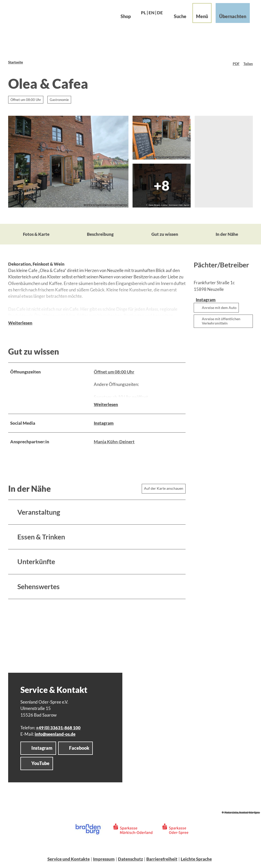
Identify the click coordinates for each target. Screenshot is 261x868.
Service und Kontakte (69, 861)
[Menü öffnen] (197, 18)
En (146, 18)
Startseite (16, 62)
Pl (138, 18)
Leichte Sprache (196, 861)
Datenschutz (130, 861)
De (155, 18)
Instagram (104, 425)
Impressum (104, 861)
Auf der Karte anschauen (164, 490)
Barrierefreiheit (162, 861)
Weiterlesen (20, 332)
